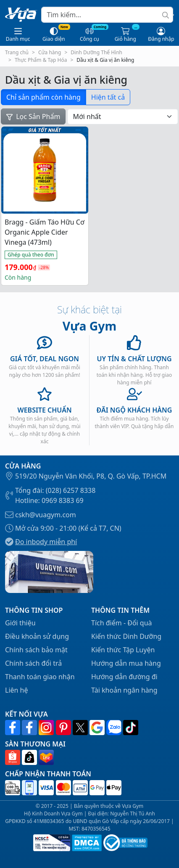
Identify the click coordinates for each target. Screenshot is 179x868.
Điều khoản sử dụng (37, 636)
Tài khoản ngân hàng (124, 690)
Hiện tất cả (108, 97)
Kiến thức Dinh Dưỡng (126, 636)
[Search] (107, 15)
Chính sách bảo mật (36, 650)
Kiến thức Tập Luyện (123, 650)
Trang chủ (17, 52)
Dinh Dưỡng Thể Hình (96, 52)
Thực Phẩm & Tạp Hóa (41, 60)
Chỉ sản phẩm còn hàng (43, 97)
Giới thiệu (20, 623)
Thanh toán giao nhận (40, 677)
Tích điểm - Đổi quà (122, 623)
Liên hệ (17, 690)
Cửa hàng (50, 52)
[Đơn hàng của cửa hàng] (123, 116)
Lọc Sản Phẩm (33, 116)
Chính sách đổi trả (33, 663)
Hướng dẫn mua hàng (126, 663)
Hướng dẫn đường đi (124, 677)
